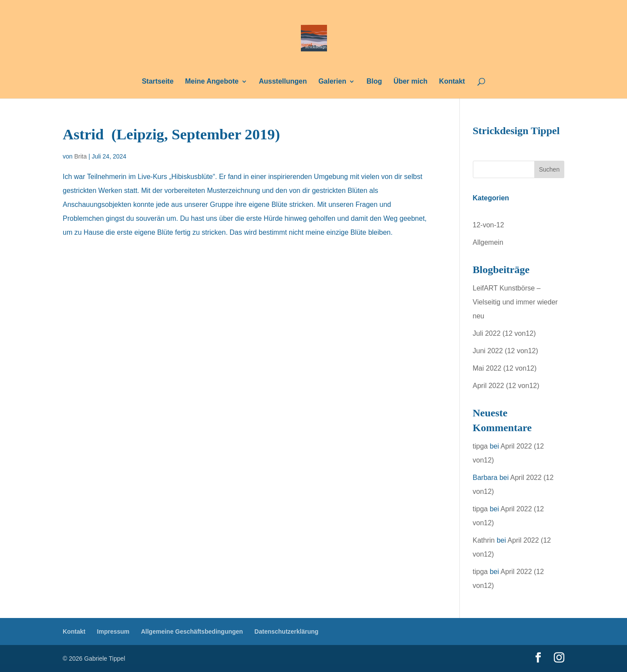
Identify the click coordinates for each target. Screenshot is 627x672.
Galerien (332, 82)
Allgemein (488, 242)
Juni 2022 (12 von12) (506, 351)
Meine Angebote (212, 82)
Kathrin (484, 540)
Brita (80, 156)
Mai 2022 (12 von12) (505, 368)
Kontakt (452, 82)
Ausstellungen (283, 82)
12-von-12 (489, 225)
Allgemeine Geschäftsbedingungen (192, 631)
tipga (480, 446)
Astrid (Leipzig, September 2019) (171, 134)
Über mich (411, 82)
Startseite (158, 82)
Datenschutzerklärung (286, 631)
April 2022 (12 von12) (506, 386)
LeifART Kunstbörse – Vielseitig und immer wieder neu (515, 302)
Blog (374, 82)
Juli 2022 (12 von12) (504, 333)
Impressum (113, 631)
